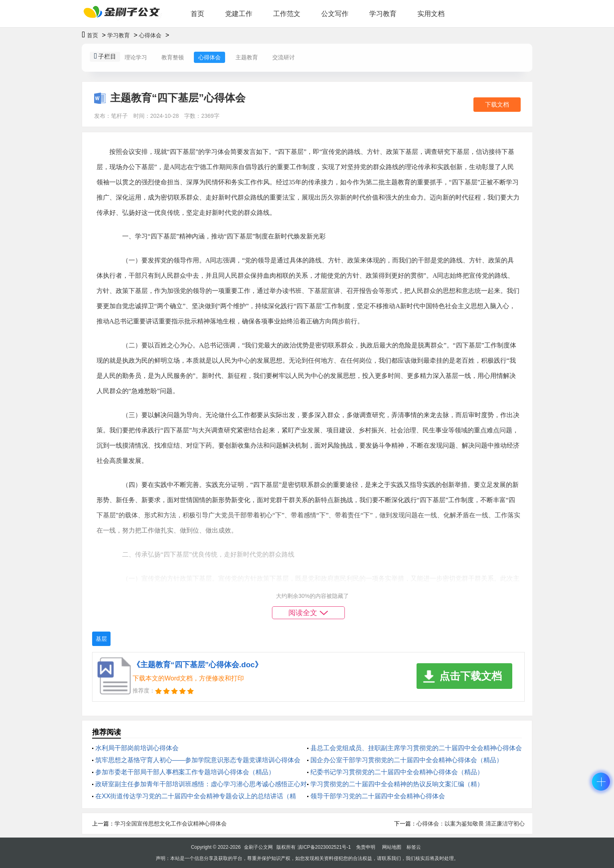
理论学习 (136, 57)
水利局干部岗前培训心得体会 (137, 748)
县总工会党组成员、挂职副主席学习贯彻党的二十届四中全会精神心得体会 (416, 748)
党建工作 (239, 14)
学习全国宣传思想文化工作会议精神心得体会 (171, 824)
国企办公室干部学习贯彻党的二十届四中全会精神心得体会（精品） (407, 760)
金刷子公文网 (258, 847)
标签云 (414, 847)
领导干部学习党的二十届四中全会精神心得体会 (378, 796)
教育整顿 (173, 57)
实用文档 (431, 14)
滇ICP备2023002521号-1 (324, 847)
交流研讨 (284, 57)
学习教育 (383, 14)
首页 (197, 14)
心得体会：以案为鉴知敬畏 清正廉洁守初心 (471, 824)
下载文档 (497, 104)
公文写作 (335, 14)
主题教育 (247, 57)
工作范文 (287, 14)
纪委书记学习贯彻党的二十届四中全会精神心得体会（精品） (397, 772)
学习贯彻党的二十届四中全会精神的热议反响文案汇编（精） (397, 784)
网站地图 (392, 847)
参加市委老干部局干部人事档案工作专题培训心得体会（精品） (185, 772)
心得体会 (150, 35)
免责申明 (366, 847)
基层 (101, 639)
